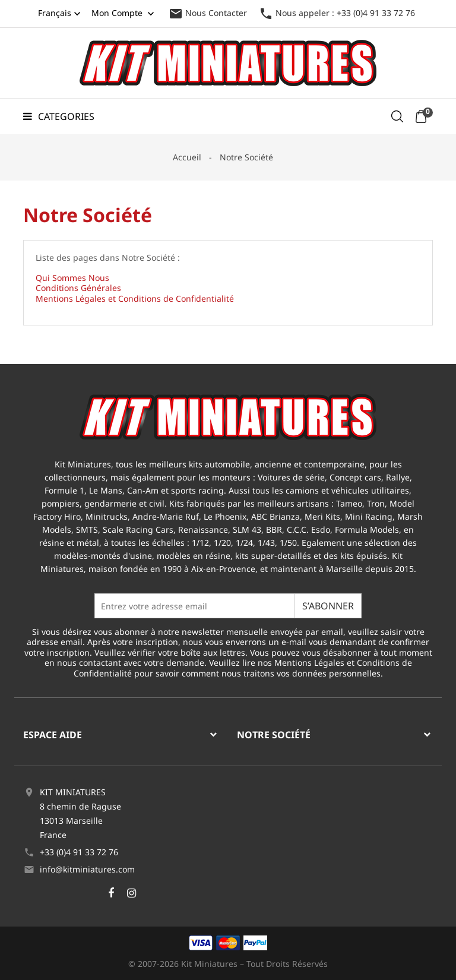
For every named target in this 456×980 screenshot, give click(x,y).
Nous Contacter (208, 13)
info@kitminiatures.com (87, 869)
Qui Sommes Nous (72, 278)
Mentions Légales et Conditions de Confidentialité (135, 298)
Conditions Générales (78, 288)
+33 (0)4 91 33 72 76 (79, 852)
